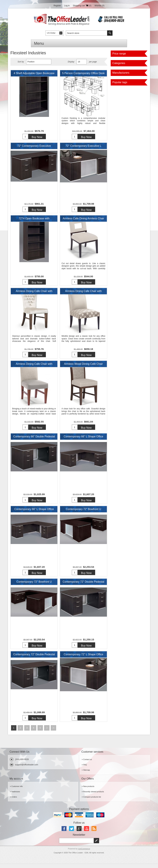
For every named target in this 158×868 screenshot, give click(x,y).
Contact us (88, 764)
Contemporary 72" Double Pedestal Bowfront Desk (83, 586)
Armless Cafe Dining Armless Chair (83, 219)
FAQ (85, 769)
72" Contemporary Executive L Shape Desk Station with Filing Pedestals (83, 147)
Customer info (17, 791)
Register (57, 6)
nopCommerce (84, 853)
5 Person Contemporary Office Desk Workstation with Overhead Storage (83, 74)
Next (47, 732)
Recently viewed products (94, 796)
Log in (67, 6)
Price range (119, 54)
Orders (14, 801)
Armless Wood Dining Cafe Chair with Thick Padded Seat (83, 367)
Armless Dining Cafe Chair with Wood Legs (34, 294)
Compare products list (92, 801)
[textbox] (87, 33)
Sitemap (87, 775)
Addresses (16, 796)
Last (53, 732)
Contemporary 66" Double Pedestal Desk (34, 440)
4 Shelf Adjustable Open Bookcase (34, 73)
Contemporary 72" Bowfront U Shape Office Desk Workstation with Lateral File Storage (83, 513)
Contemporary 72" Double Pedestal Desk (34, 659)
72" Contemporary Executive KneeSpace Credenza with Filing (34, 147)
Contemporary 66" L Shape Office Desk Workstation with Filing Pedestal (83, 440)
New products (89, 791)
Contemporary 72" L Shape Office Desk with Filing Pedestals (83, 659)
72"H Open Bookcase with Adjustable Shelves (34, 220)
